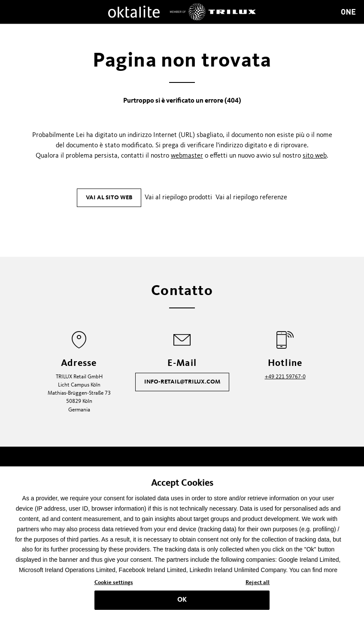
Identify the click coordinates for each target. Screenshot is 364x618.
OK (182, 602)
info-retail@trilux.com (182, 382)
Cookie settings (114, 585)
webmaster (187, 156)
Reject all (258, 585)
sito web (315, 156)
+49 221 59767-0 (285, 377)
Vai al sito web (109, 198)
